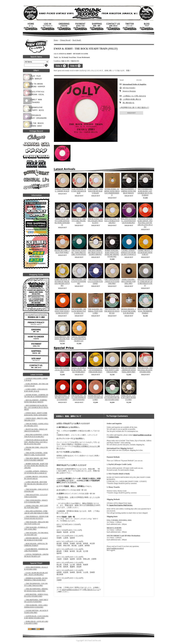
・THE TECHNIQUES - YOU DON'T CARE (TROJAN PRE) (36, 584)
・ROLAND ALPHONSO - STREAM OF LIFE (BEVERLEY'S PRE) (36, 512)
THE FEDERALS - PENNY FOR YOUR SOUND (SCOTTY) (62, 311)
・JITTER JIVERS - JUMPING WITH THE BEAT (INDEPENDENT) (36, 396)
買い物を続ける (128, 103)
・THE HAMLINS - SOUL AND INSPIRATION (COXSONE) (36, 606)
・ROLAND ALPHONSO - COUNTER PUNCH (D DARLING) (36, 436)
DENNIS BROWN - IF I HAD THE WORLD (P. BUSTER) (129, 311)
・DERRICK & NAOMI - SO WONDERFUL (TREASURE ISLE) (36, 579)
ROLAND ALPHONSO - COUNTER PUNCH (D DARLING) (128, 221)
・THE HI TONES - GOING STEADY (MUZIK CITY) (36, 425)
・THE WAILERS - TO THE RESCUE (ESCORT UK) (36, 534)
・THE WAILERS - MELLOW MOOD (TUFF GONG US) (36, 523)
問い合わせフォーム (92, 590)
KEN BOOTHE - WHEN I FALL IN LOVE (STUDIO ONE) (145, 370)
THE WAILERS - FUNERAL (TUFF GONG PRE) (95, 311)
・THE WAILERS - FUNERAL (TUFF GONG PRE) (36, 528)
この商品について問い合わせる (134, 96)
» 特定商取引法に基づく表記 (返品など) (134, 107)
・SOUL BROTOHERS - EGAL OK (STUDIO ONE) (36, 568)
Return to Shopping (129, 91)
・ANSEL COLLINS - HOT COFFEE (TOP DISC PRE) (36, 507)
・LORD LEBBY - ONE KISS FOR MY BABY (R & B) (36, 390)
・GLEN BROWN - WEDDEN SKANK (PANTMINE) (36, 550)
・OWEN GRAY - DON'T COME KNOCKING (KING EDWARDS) (36, 414)
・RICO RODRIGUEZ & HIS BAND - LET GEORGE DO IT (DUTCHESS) (36, 407)
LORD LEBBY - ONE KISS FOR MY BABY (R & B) (95, 191)
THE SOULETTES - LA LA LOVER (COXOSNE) (95, 281)
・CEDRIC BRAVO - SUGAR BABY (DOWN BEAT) (36, 478)
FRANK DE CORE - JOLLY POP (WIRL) (62, 251)
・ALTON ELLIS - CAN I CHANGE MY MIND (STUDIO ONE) (36, 617)
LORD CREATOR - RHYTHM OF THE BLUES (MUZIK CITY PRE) (62, 282)
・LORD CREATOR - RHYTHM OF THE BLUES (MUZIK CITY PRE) (36, 484)
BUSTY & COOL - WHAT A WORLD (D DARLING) (112, 221)
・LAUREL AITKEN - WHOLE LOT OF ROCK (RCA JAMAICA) (36, 472)
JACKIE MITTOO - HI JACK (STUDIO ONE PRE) (95, 398)
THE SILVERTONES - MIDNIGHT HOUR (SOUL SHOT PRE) (129, 370)
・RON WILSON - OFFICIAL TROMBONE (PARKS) (36, 545)
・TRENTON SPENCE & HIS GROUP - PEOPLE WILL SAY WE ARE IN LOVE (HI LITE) (36, 442)
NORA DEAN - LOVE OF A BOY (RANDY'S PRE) (129, 398)
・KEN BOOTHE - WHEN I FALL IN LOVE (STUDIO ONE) (36, 595)
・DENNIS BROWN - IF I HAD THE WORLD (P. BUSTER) (36, 539)
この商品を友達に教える (132, 99)
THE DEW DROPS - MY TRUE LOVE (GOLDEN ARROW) (95, 252)
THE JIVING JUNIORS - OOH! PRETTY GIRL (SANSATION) (79, 252)
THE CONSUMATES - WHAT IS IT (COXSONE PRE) (112, 281)
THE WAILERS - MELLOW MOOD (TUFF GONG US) (79, 311)
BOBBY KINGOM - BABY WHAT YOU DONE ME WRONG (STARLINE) (112, 253)
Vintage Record (65, 40)
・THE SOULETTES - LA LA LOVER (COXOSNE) (36, 496)
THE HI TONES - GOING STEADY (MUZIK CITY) (95, 221)
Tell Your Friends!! (129, 88)
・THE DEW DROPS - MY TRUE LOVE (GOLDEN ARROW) (36, 459)
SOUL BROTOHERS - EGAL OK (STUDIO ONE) (62, 370)
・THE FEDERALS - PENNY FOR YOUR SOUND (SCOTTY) (36, 517)
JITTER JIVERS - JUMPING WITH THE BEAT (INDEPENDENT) (112, 192)
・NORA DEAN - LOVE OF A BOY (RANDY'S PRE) (36, 622)
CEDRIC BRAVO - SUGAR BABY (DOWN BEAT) (145, 252)
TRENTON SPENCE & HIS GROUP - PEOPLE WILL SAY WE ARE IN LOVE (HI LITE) (145, 223)
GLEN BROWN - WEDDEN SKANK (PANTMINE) (62, 339)
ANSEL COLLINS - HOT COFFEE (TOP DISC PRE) (128, 281)
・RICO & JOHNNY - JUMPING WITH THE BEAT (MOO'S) (36, 401)
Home (56, 40)
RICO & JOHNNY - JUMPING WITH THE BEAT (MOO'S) (128, 191)
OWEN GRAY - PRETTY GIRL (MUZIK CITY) (79, 221)
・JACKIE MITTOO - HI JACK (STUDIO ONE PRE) (36, 612)
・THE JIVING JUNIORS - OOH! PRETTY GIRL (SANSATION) (36, 454)
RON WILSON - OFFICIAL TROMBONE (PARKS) (145, 311)
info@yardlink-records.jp (70, 590)
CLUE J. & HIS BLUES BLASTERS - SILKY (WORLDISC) (79, 370)
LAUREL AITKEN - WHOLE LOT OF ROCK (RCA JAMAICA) (128, 252)
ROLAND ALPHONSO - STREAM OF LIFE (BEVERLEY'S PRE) (145, 282)
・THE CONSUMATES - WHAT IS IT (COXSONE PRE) (36, 501)
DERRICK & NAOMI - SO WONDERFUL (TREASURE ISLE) (95, 370)
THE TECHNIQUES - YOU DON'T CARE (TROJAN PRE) (112, 370)
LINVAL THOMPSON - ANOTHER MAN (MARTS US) (79, 339)
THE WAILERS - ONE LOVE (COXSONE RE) (79, 281)
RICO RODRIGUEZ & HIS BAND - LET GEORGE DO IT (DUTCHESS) (145, 192)
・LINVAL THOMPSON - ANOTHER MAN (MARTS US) (36, 555)
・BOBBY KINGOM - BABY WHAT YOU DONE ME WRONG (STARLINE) (36, 466)
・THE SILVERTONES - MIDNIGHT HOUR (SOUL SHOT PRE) (36, 590)
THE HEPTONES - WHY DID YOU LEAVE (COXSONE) (62, 398)
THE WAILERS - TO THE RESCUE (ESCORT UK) (112, 311)
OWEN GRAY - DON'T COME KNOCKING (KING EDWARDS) (62, 222)
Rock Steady (77, 40)
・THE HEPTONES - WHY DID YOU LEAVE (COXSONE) (36, 601)
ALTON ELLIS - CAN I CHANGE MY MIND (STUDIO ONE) (112, 398)
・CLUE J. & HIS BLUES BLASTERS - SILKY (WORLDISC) (36, 574)
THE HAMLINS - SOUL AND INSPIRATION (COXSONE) (79, 398)
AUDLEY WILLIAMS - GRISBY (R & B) (62, 190)
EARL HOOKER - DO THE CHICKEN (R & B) (79, 191)
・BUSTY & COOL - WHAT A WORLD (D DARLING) (36, 430)
